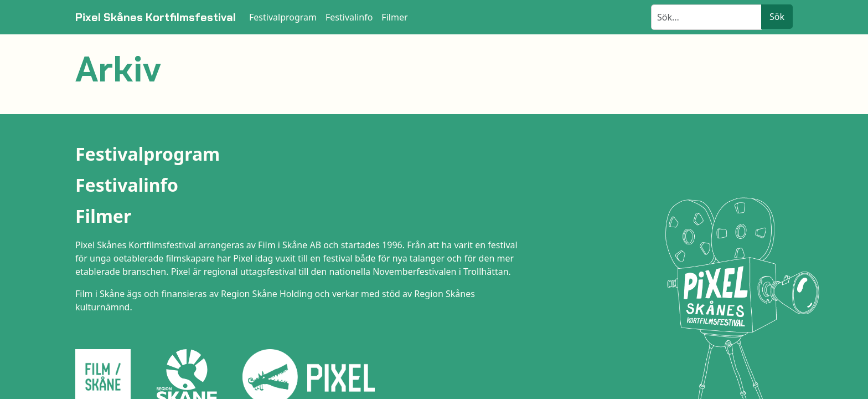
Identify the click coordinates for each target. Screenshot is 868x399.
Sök (777, 17)
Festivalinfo (127, 185)
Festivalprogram (148, 154)
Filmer (103, 216)
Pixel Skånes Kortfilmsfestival (156, 17)
